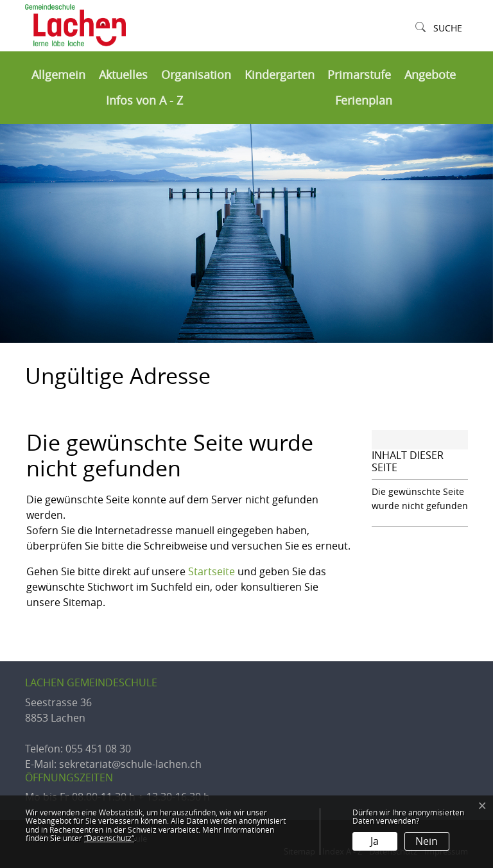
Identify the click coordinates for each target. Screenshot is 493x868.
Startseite (212, 571)
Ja (375, 841)
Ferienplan (364, 100)
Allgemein (58, 75)
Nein (427, 841)
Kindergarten (280, 75)
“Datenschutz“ (109, 838)
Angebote (430, 75)
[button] (439, 29)
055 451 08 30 (98, 749)
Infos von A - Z (144, 100)
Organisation (196, 75)
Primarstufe (359, 75)
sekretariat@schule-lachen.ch (130, 764)
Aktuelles (123, 75)
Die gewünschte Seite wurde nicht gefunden (420, 499)
